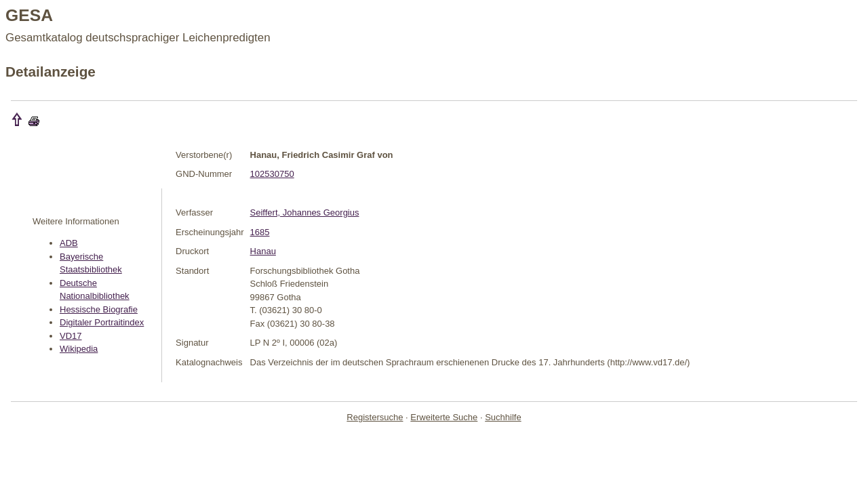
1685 (260, 232)
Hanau (263, 251)
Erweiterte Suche (444, 417)
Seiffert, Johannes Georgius (305, 212)
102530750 (272, 174)
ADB (69, 243)
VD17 (71, 336)
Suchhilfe (503, 417)
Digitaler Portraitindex (102, 322)
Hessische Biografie (99, 309)
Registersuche (375, 417)
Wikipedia (79, 349)
